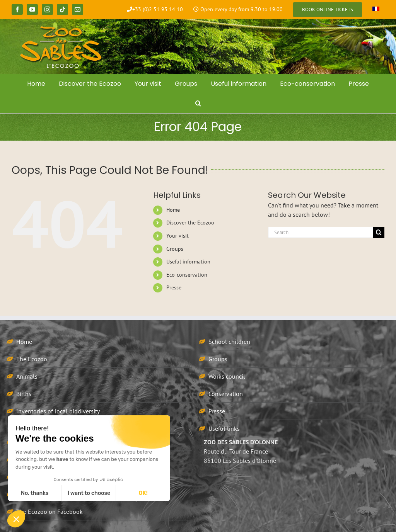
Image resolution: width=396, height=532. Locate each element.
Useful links (224, 428)
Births (24, 394)
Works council (227, 376)
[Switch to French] (376, 10)
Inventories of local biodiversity (58, 411)
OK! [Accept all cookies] (143, 493)
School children (229, 342)
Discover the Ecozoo (190, 223)
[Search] (379, 232)
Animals (27, 376)
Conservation (226, 394)
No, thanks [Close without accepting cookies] (35, 493)
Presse (174, 287)
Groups (175, 249)
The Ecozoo (32, 359)
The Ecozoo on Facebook (49, 512)
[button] (198, 103)
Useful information (188, 262)
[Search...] (321, 232)
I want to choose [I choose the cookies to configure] (89, 493)
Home (173, 210)
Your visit (178, 236)
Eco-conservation (187, 275)
